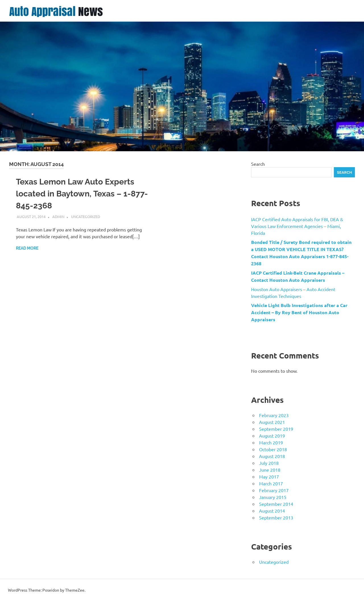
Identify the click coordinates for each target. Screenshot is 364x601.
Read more (27, 248)
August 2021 (272, 422)
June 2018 (270, 470)
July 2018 (269, 463)
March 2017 (271, 483)
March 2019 (271, 442)
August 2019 (272, 436)
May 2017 (269, 476)
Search (258, 164)
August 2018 (272, 456)
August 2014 (272, 511)
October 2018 (273, 449)
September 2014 (276, 504)
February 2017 (274, 490)
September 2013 (276, 517)
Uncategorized (86, 216)
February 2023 (274, 415)
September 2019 (276, 429)
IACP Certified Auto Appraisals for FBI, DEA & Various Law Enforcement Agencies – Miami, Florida (297, 226)
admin (58, 216)
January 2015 (273, 497)
